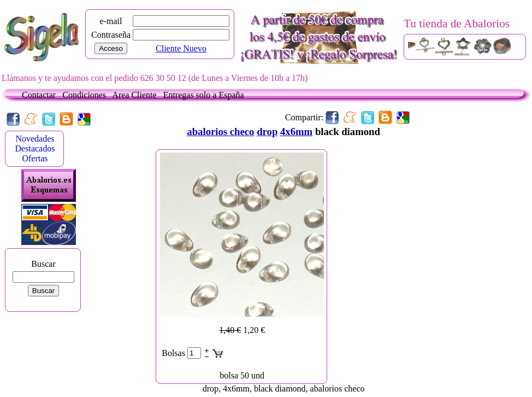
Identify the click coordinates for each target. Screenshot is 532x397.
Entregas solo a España (204, 95)
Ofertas (35, 158)
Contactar (41, 95)
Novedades (35, 139)
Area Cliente (136, 95)
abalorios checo (220, 132)
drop (267, 132)
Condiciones (86, 95)
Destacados (35, 148)
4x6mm (296, 132)
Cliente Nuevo (181, 48)
